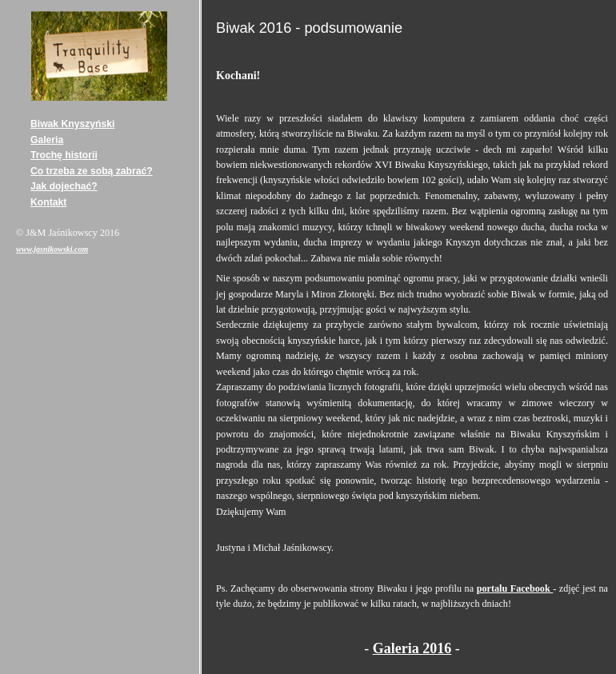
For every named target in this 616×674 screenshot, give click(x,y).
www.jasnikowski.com (52, 249)
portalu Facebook (515, 588)
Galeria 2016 (412, 648)
